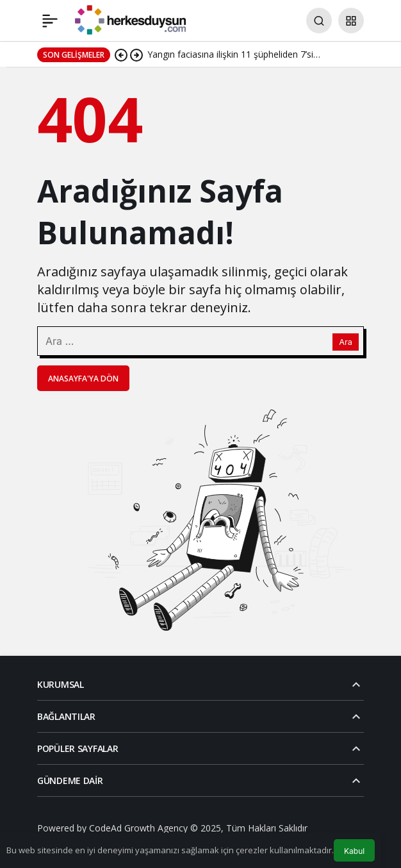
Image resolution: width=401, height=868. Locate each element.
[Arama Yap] (319, 21)
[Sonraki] (136, 54)
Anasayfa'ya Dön (83, 379)
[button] (351, 21)
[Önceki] (121, 54)
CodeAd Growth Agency (138, 828)
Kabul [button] (354, 851)
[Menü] (50, 21)
